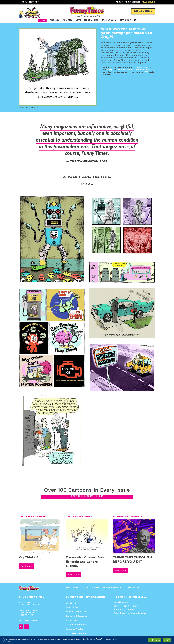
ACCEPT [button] (167, 640)
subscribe (142, 67)
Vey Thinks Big (30, 558)
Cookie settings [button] (155, 640)
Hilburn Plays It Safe (124, 609)
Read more (26, 566)
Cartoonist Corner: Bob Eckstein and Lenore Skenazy (85, 562)
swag (110, 70)
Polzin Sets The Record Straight (130, 613)
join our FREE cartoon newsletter (134, 70)
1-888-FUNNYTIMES (29, 2)
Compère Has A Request (126, 606)
